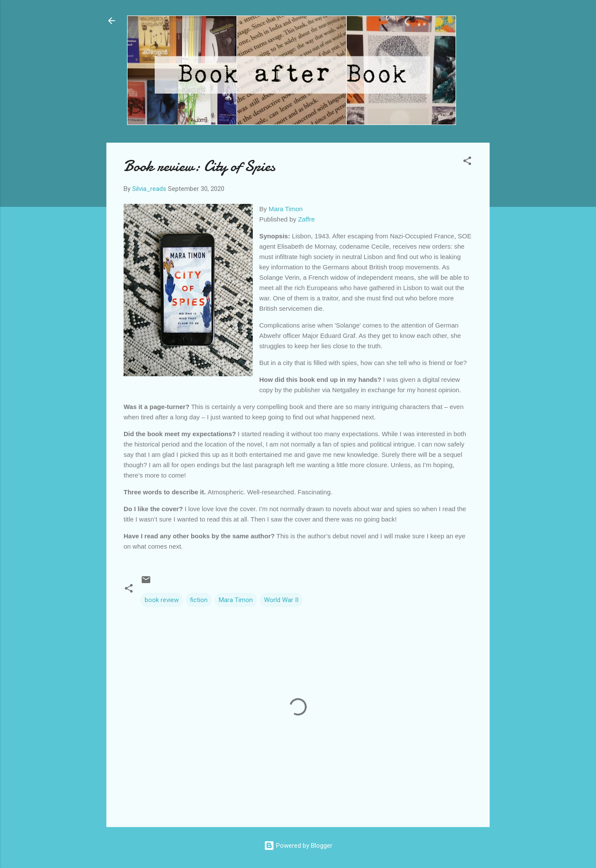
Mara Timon (286, 209)
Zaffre (306, 219)
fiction (199, 600)
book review (162, 600)
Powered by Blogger (298, 846)
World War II (281, 600)
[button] (467, 162)
